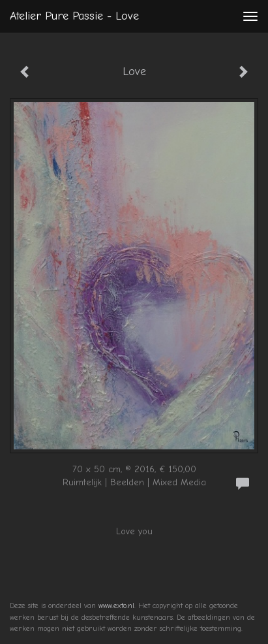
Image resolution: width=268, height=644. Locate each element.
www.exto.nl (116, 605)
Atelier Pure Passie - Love (74, 16)
